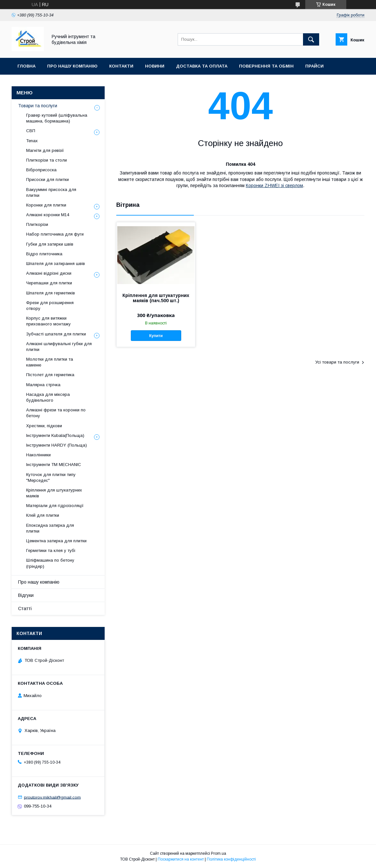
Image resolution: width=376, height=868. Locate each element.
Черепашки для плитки (49, 283)
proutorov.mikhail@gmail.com (52, 797)
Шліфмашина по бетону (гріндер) (50, 563)
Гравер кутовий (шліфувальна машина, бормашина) (57, 118)
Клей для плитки (43, 515)
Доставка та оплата (202, 66)
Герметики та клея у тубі (51, 550)
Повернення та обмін (266, 66)
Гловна (26, 66)
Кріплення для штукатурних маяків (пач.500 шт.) (156, 298)
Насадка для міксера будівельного (48, 397)
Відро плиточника (44, 254)
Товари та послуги (38, 106)
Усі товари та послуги (337, 362)
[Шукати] (311, 39)
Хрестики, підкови (44, 426)
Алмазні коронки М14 (48, 215)
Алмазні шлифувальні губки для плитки (59, 347)
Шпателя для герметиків (51, 293)
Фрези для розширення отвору (50, 306)
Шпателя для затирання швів (56, 264)
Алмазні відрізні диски (49, 273)
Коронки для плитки (46, 205)
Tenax (32, 141)
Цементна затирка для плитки (56, 541)
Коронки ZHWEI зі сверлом (274, 185)
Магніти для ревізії (45, 150)
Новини (155, 66)
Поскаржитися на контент (181, 859)
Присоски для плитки (47, 180)
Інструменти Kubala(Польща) (55, 435)
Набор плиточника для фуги (55, 234)
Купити (156, 336)
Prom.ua (219, 853)
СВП (31, 131)
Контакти (121, 66)
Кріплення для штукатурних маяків (54, 493)
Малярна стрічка (43, 385)
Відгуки (26, 595)
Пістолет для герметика (50, 375)
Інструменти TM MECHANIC (54, 465)
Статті (25, 609)
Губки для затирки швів (50, 244)
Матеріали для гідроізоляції (55, 506)
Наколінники (38, 455)
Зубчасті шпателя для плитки (56, 334)
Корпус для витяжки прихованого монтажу (48, 321)
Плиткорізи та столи (47, 160)
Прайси (314, 66)
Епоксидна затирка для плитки (50, 528)
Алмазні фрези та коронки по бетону (56, 413)
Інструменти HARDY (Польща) (57, 445)
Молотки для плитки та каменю (50, 362)
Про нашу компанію (72, 66)
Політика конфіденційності (231, 859)
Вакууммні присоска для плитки (51, 192)
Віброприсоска (41, 170)
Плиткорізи (37, 224)
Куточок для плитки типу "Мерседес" (51, 477)
